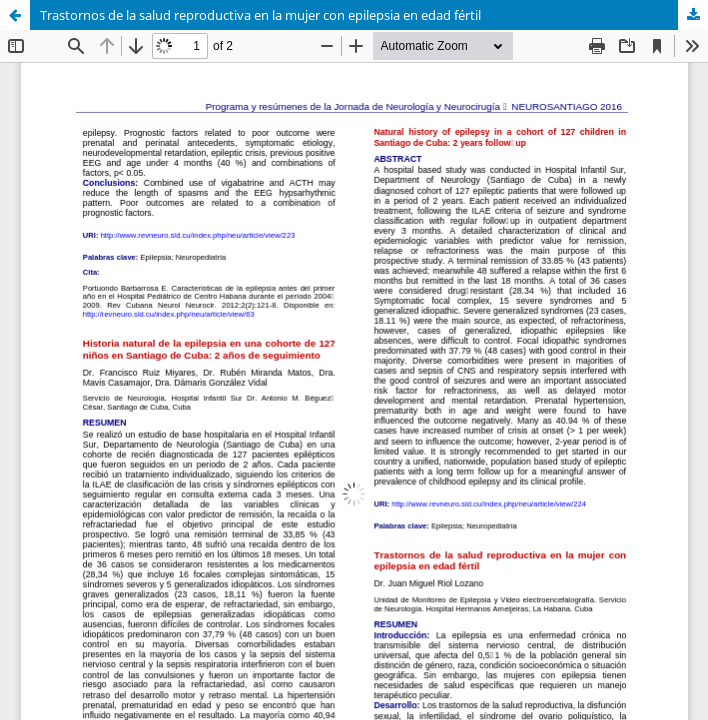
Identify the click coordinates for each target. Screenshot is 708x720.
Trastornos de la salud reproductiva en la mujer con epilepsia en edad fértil (260, 15)
